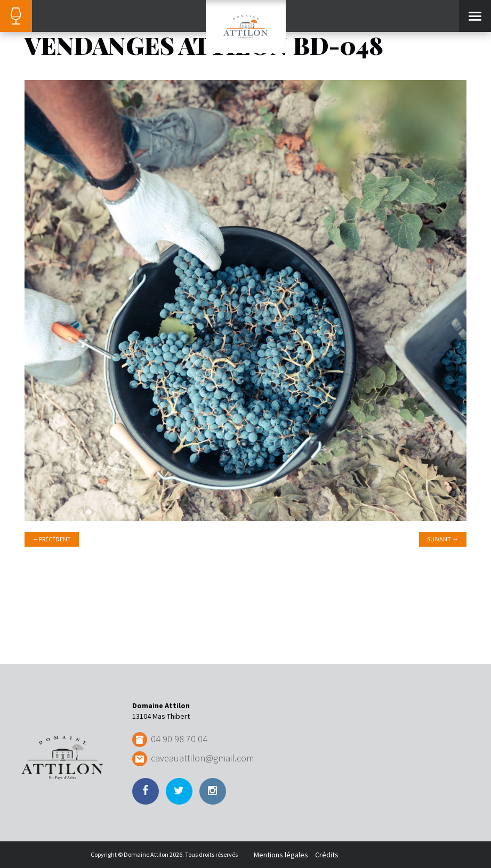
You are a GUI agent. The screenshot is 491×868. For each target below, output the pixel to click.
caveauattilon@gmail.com (202, 758)
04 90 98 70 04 (179, 739)
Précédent (52, 539)
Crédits (327, 855)
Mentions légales (281, 855)
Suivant (443, 539)
